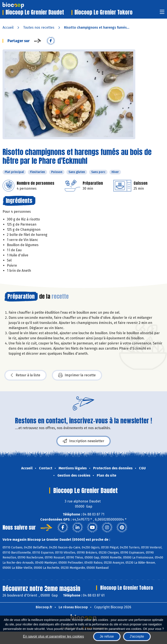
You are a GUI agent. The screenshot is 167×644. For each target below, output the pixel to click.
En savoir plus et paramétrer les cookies (53, 636)
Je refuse (107, 636)
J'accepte (137, 636)
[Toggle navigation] (162, 13)
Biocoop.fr (44, 607)
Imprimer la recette (77, 375)
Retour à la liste (25, 375)
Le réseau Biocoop (73, 607)
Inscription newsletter (83, 441)
